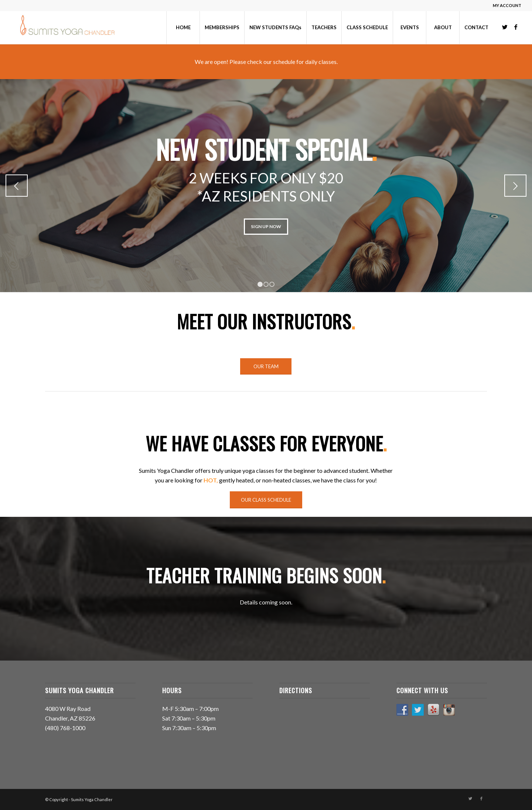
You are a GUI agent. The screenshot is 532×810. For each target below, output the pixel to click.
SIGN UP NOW (266, 226)
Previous (17, 186)
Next (515, 186)
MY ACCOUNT (507, 5)
